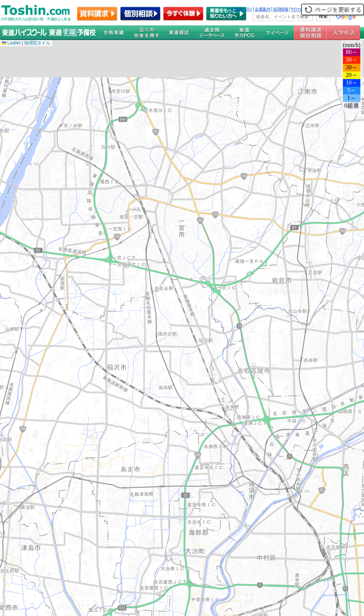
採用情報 (281, 9)
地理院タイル (37, 43)
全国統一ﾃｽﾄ (242, 9)
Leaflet (11, 43)
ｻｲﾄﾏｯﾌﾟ (298, 9)
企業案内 (262, 9)
